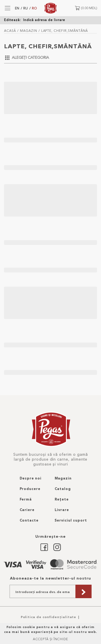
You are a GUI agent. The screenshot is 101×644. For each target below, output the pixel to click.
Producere (30, 489)
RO (34, 8)
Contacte (29, 520)
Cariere (27, 510)
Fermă (26, 499)
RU (25, 8)
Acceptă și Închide (50, 639)
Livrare (62, 510)
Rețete (62, 499)
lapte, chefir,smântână (65, 31)
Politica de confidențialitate (49, 617)
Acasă (10, 31)
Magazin (29, 31)
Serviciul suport (71, 520)
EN (17, 8)
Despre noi (31, 478)
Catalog (63, 489)
